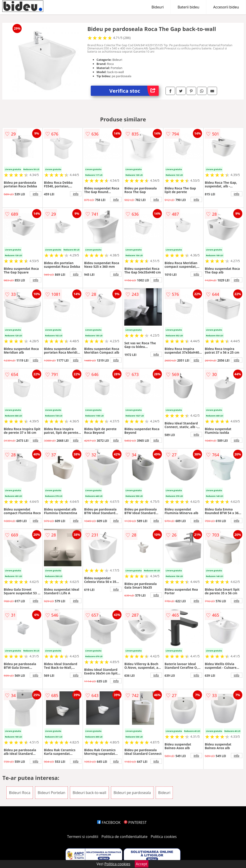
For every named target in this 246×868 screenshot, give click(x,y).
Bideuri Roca (20, 793)
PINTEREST (135, 822)
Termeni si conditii (83, 837)
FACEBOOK (109, 822)
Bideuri (158, 7)
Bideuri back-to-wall (89, 793)
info (36, 194)
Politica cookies (164, 837)
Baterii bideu (188, 7)
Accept (142, 864)
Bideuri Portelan (51, 793)
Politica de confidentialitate (124, 837)
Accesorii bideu (226, 7)
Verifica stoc (134, 91)
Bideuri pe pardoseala (132, 793)
